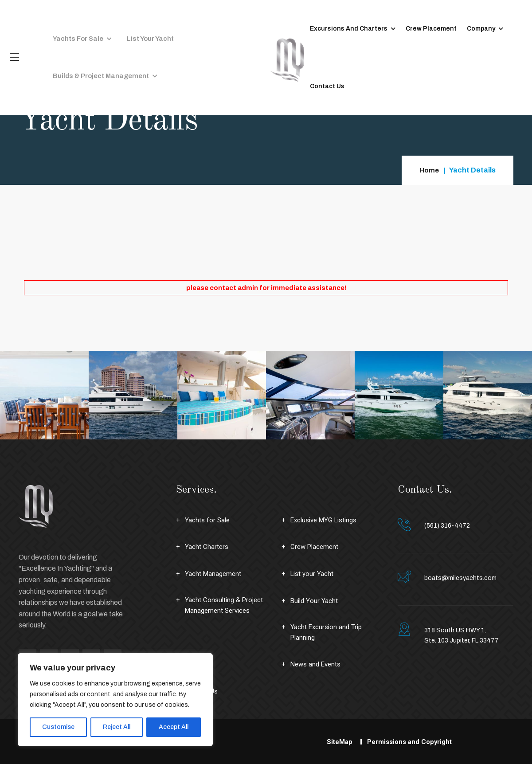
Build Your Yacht (315, 600)
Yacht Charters (207, 547)
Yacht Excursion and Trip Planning (328, 633)
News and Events (317, 665)
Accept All (174, 727)
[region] (115, 700)
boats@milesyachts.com (460, 578)
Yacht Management (214, 574)
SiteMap (336, 742)
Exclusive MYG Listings (327, 520)
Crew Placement (422, 29)
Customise (58, 727)
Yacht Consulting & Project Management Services (225, 606)
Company (472, 29)
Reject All (117, 727)
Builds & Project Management (97, 86)
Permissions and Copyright (410, 742)
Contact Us (318, 86)
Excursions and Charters (339, 29)
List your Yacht (141, 29)
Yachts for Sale (75, 29)
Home (429, 170)
